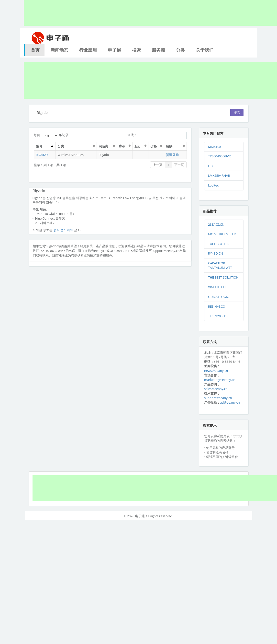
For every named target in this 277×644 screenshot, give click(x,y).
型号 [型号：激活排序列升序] (39, 146)
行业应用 (88, 50)
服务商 (158, 50)
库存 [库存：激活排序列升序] (122, 146)
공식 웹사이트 (63, 230)
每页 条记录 (51, 135)
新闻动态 (59, 50)
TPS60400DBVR (219, 156)
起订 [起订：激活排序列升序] (138, 146)
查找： (157, 135)
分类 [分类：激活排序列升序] (61, 146)
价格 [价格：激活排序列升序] (154, 146)
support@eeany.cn (218, 398)
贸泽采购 (172, 155)
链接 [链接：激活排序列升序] (169, 146)
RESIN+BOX (216, 306)
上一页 (158, 165)
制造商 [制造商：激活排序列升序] (104, 146)
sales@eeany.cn (216, 389)
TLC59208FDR (218, 316)
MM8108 (215, 147)
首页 (35, 50)
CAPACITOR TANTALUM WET (220, 265)
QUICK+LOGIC (218, 297)
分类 (180, 50)
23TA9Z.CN (216, 224)
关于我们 (205, 50)
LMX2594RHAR (219, 176)
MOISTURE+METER (222, 234)
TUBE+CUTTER (219, 244)
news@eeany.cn (216, 371)
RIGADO (42, 155)
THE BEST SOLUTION (223, 277)
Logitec (213, 185)
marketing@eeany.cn (220, 380)
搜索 (136, 50)
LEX (211, 166)
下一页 (179, 165)
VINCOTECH (217, 287)
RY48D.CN (216, 253)
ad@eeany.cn (230, 402)
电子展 (114, 50)
